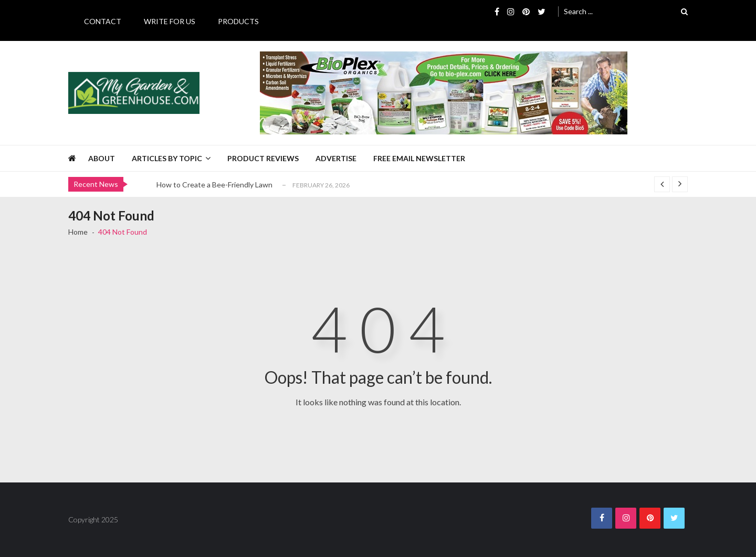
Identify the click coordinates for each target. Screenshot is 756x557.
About (102, 158)
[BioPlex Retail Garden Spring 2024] (444, 93)
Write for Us (170, 21)
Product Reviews (263, 158)
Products (238, 21)
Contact (103, 21)
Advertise (336, 158)
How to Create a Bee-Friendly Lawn (214, 185)
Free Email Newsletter (419, 158)
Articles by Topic (167, 158)
